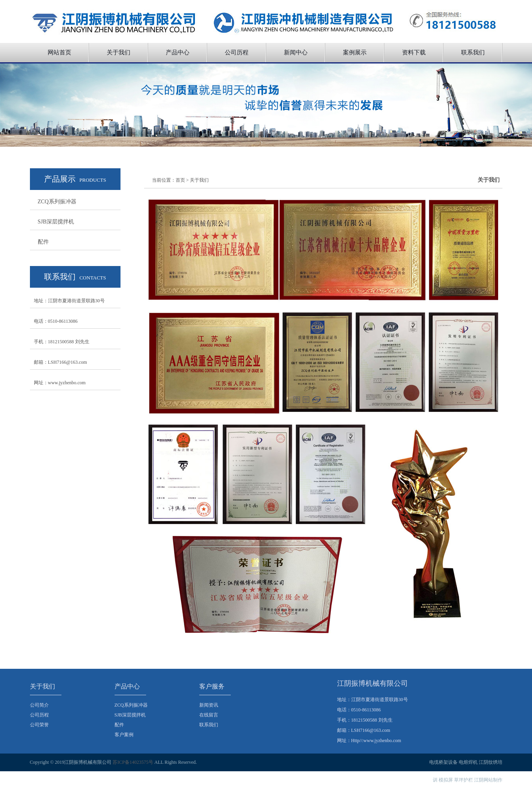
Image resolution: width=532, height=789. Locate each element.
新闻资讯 (209, 705)
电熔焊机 (468, 762)
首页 (180, 180)
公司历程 (237, 52)
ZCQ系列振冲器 (57, 202)
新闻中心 (296, 52)
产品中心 (178, 52)
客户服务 (212, 686)
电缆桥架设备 (443, 762)
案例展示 (355, 52)
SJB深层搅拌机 (56, 222)
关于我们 (119, 52)
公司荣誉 (39, 725)
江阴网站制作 (488, 780)
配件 (43, 242)
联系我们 (473, 52)
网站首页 (59, 52)
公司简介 (39, 705)
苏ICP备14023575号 (133, 762)
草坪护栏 (463, 780)
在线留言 (209, 715)
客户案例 (124, 735)
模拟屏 (446, 780)
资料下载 (414, 52)
